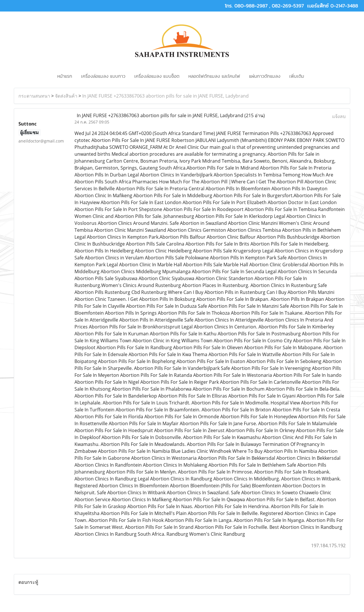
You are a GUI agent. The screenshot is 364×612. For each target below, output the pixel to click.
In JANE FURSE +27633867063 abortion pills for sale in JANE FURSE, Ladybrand (165, 96)
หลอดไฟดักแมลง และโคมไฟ (214, 76)
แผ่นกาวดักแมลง (265, 76)
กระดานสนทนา (34, 96)
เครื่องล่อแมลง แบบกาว (103, 76)
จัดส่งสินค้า (66, 96)
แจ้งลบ (339, 116)
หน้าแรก (65, 76)
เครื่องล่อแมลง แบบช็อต (157, 76)
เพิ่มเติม (297, 76)
